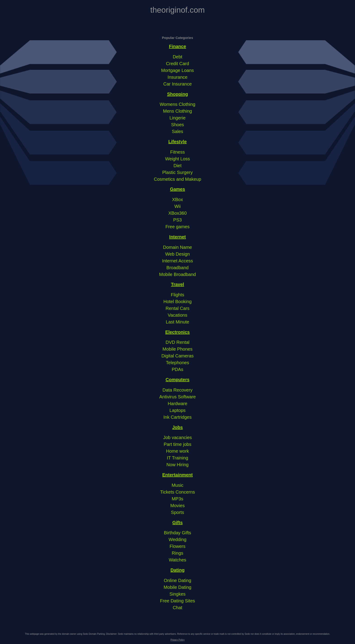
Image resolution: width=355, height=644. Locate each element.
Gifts (177, 523)
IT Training (177, 458)
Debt (177, 57)
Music (177, 485)
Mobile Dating (177, 587)
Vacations (177, 315)
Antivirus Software (177, 397)
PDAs (177, 369)
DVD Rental (177, 342)
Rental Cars (177, 308)
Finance (177, 46)
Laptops (177, 410)
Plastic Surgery (178, 172)
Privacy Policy (177, 640)
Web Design (178, 254)
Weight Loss (177, 159)
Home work (177, 451)
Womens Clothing (177, 104)
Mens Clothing (177, 111)
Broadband (177, 268)
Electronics (177, 332)
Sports (177, 512)
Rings (177, 553)
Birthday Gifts (177, 533)
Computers (177, 380)
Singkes (177, 594)
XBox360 (177, 213)
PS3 (177, 220)
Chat (177, 608)
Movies (177, 506)
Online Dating (177, 580)
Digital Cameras (177, 356)
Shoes (178, 125)
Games (178, 189)
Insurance (177, 77)
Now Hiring (177, 465)
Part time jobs (177, 444)
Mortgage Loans (178, 70)
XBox (177, 200)
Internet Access (178, 261)
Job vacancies (178, 437)
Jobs (178, 427)
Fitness (177, 152)
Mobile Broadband (177, 274)
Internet (177, 237)
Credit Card (177, 64)
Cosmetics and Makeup (178, 179)
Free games (178, 227)
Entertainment (177, 475)
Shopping (177, 94)
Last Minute (177, 322)
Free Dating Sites (178, 601)
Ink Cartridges (178, 417)
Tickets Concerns (177, 492)
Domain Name (177, 247)
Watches (177, 560)
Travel (177, 284)
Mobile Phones (177, 349)
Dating (177, 570)
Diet (177, 166)
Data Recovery (177, 390)
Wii (177, 206)
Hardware (178, 404)
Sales (177, 131)
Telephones (177, 363)
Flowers (177, 546)
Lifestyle (177, 142)
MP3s (177, 499)
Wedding (178, 539)
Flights (178, 295)
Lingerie (177, 118)
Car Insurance (177, 84)
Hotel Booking (178, 302)
